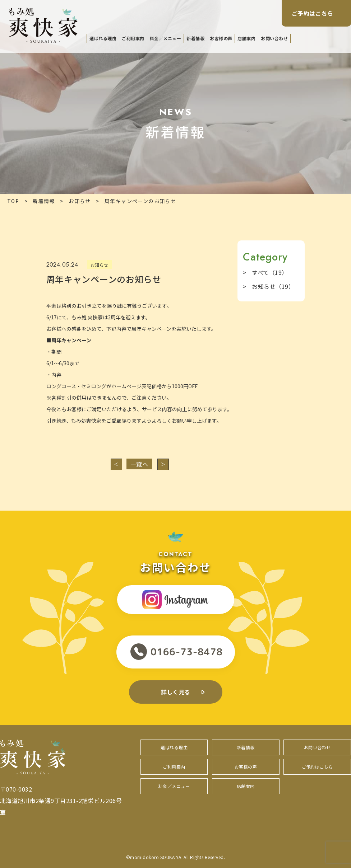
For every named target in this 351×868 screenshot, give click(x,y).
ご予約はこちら (312, 13)
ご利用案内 (133, 38)
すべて (270, 272)
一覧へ (139, 464)
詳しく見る (175, 692)
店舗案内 (246, 38)
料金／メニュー (165, 38)
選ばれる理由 (103, 38)
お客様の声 (221, 38)
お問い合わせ (274, 38)
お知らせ (80, 201)
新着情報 (195, 38)
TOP (13, 201)
